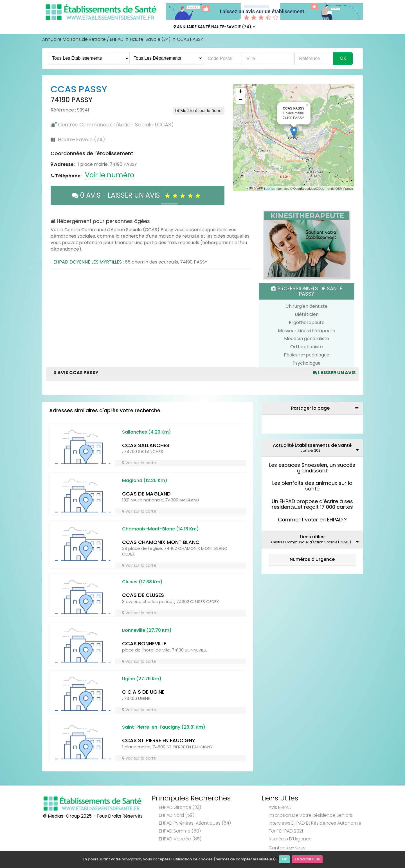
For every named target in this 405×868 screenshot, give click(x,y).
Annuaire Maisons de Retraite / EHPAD (83, 39)
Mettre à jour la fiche (199, 111)
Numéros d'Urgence (312, 559)
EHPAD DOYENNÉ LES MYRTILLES (88, 262)
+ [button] (240, 92)
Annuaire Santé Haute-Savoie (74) (214, 27)
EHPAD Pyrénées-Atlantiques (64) (195, 823)
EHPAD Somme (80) (180, 831)
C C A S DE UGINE (143, 692)
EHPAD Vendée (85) (180, 839)
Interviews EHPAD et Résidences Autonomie (315, 823)
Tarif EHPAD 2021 (286, 831)
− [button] (240, 100)
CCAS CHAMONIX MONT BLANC (161, 542)
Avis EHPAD (280, 807)
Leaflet (269, 189)
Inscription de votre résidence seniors (310, 815)
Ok (284, 860)
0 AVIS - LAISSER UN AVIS (137, 195)
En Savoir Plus (307, 860)
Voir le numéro (110, 175)
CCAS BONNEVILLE (144, 643)
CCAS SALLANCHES (146, 445)
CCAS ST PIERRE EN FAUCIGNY (159, 740)
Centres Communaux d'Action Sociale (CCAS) (116, 125)
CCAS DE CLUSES (143, 595)
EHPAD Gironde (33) (180, 807)
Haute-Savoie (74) (150, 39)
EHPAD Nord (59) (177, 815)
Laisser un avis (334, 373)
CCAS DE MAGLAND (146, 494)
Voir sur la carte (139, 463)
